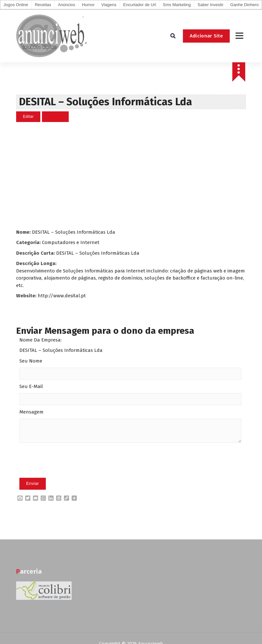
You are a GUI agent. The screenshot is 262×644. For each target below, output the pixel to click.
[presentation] (68, 470)
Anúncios (66, 5)
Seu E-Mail (31, 386)
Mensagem (31, 412)
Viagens (109, 5)
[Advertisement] (131, 175)
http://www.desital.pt (62, 296)
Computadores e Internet (71, 242)
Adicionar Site (206, 36)
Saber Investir (210, 5)
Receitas (43, 5)
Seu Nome (31, 361)
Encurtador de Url (140, 5)
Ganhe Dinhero (245, 5)
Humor (88, 5)
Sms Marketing (177, 5)
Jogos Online (16, 5)
